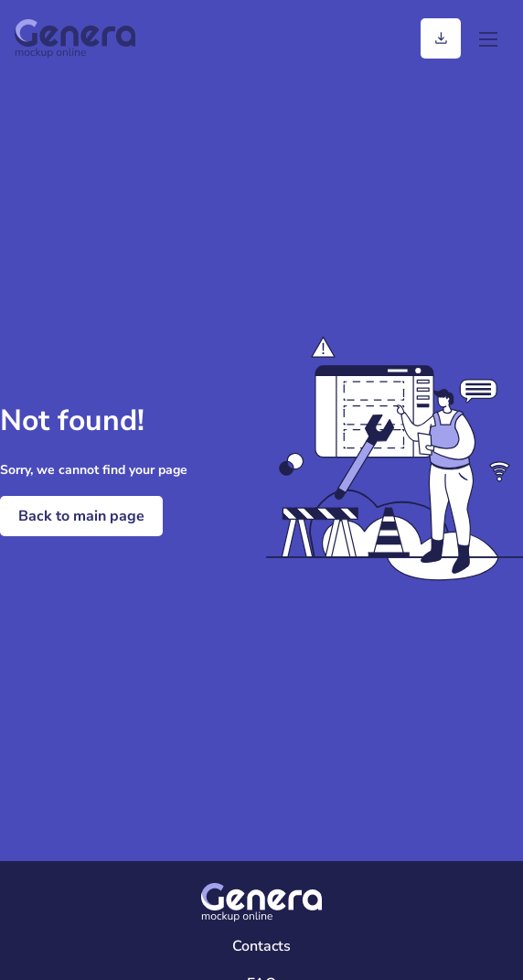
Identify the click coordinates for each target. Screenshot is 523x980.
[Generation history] (441, 38)
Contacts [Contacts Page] (261, 946)
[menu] (488, 39)
